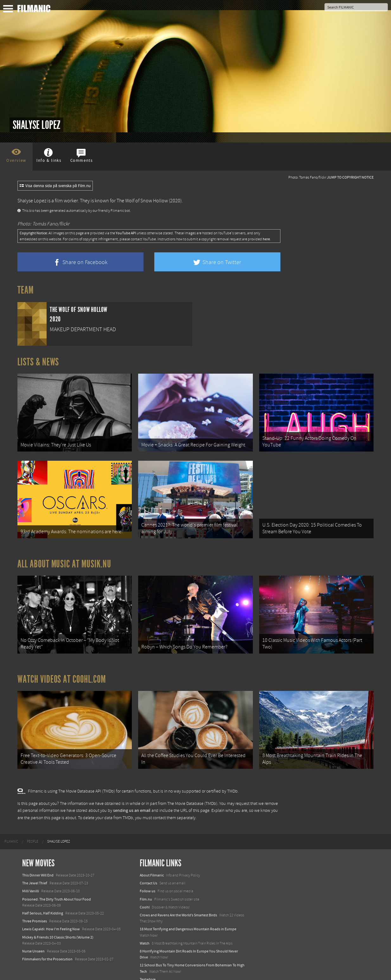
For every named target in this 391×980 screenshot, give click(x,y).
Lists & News (38, 362)
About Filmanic (152, 864)
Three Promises (35, 910)
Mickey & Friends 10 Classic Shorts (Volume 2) (58, 926)
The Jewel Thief (35, 872)
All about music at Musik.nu (64, 559)
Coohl (145, 896)
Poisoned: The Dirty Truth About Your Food (57, 888)
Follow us (147, 880)
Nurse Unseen (33, 940)
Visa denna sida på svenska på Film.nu (55, 186)
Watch (145, 932)
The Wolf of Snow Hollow (142, 201)
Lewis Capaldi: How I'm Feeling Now (51, 918)
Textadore (148, 968)
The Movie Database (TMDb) (192, 793)
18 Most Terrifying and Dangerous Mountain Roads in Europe (188, 918)
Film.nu (146, 888)
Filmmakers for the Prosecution (47, 948)
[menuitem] (11, 831)
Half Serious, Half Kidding (43, 902)
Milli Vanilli (31, 880)
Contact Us (148, 872)
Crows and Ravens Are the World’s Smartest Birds (178, 904)
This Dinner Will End (38, 864)
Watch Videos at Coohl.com (62, 671)
